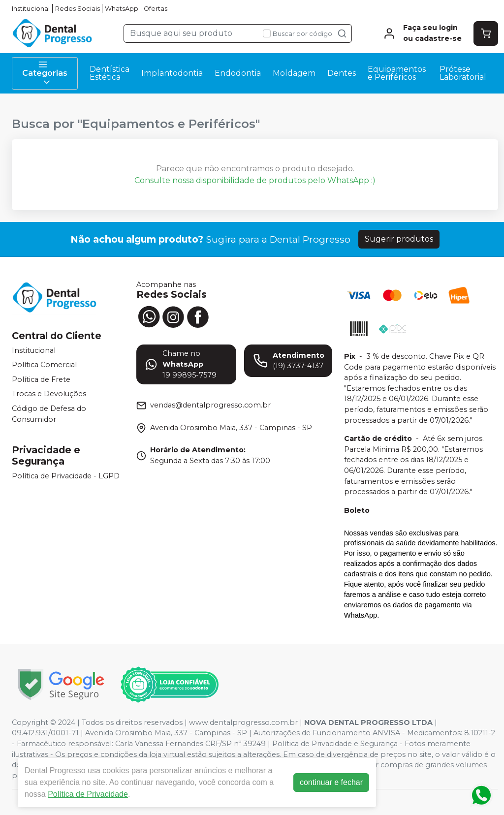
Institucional (31, 9)
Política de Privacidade (90, 794)
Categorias (45, 73)
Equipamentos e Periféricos (397, 73)
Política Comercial (44, 365)
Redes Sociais (78, 9)
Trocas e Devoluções (49, 394)
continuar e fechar (334, 782)
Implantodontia (172, 73)
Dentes (342, 73)
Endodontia (238, 73)
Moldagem (294, 73)
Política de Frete (41, 379)
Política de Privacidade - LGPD (66, 476)
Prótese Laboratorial (463, 73)
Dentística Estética (110, 73)
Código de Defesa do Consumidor (49, 414)
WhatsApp (122, 9)
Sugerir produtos (399, 239)
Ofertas (156, 9)
